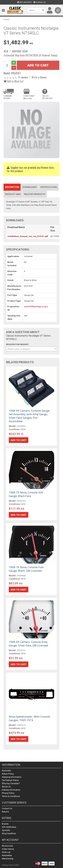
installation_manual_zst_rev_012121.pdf (28, 236)
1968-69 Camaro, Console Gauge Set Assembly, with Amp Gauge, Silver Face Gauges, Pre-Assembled (29, 416)
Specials (6, 830)
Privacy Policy (8, 793)
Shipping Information (12, 777)
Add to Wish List (14, 81)
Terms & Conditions (11, 796)
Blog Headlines (9, 833)
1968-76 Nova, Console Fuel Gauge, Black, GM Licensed (26, 569)
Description (12, 187)
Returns (5, 812)
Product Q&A (13, 194)
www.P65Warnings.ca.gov (36, 307)
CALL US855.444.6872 (47, 97)
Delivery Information (11, 790)
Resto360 (6, 771)
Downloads (30, 187)
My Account (7, 846)
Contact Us (40, 2)
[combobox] (31, 349)
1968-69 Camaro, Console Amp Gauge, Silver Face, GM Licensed (28, 644)
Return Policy (8, 774)
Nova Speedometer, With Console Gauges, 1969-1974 (29, 718)
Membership (8, 859)
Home (6, 19)
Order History (8, 849)
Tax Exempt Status (10, 780)
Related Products (35, 194)
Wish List (6, 852)
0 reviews (23, 77)
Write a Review (39, 77)
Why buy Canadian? (11, 783)
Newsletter (7, 855)
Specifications (49, 187)
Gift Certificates (9, 827)
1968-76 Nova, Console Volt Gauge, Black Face (26, 494)
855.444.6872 (24, 2)
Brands (5, 824)
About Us (6, 787)
